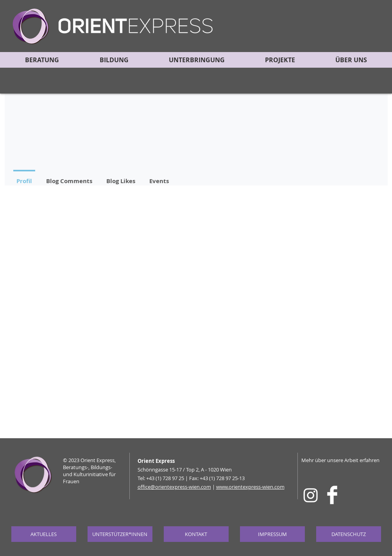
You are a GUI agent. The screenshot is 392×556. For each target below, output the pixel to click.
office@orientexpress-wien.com (174, 487)
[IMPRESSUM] (272, 534)
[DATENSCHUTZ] (349, 534)
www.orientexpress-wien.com (250, 487)
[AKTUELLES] (44, 534)
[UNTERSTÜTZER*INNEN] (120, 534)
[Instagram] (311, 495)
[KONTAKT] (196, 534)
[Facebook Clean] (332, 495)
